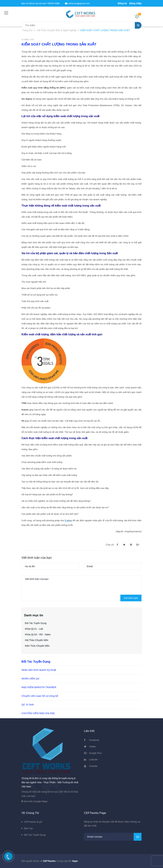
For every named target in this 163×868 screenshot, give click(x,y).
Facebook (94, 740)
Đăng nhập (135, 3)
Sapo (75, 861)
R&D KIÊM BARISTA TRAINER (39, 687)
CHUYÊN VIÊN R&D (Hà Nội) (38, 713)
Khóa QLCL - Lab (34, 629)
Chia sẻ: (110, 545)
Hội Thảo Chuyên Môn (37, 640)
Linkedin (93, 760)
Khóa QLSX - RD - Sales (38, 634)
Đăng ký (122, 3)
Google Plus (95, 753)
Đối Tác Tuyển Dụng (36, 623)
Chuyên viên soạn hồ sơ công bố (40, 696)
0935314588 (53, 3)
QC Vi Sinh (28, 705)
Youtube (93, 766)
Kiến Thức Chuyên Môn (37, 646)
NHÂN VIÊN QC (30, 679)
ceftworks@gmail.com (77, 3)
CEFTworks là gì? (33, 822)
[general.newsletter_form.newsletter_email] (113, 837)
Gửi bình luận (131, 598)
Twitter (92, 747)
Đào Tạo (28, 828)
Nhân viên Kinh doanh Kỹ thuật (39, 670)
